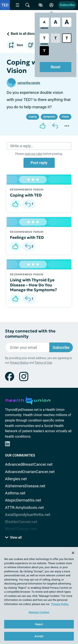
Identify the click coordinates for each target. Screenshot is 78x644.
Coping (33, 117)
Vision (65, 117)
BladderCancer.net (21, 522)
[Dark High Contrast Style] (44, 51)
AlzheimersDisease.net (25, 486)
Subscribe (67, 5)
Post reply (39, 163)
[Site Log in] (51, 5)
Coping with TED (26, 195)
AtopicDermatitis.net (23, 500)
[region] (39, 596)
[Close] (73, 553)
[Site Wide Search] (27, 5)
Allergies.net (16, 479)
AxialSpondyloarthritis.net (28, 515)
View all (13, 537)
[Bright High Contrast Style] (67, 38)
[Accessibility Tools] (41, 5)
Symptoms (49, 117)
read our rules (34, 154)
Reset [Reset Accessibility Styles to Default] (56, 67)
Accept (39, 636)
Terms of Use (43, 363)
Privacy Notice (19, 363)
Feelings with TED (27, 237)
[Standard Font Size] (44, 22)
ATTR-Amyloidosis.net (24, 508)
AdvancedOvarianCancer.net (30, 472)
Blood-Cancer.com (21, 529)
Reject (39, 624)
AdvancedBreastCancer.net (29, 464)
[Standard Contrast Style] (44, 38)
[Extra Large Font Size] (67, 22)
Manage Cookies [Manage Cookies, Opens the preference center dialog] (39, 612)
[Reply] (55, 126)
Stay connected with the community (30, 334)
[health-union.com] (28, 400)
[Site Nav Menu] (17, 5)
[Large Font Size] (56, 22)
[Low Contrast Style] (56, 38)
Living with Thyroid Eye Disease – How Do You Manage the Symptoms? (33, 285)
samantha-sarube (29, 83)
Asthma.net (15, 493)
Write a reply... (22, 146)
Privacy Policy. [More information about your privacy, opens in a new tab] (60, 604)
